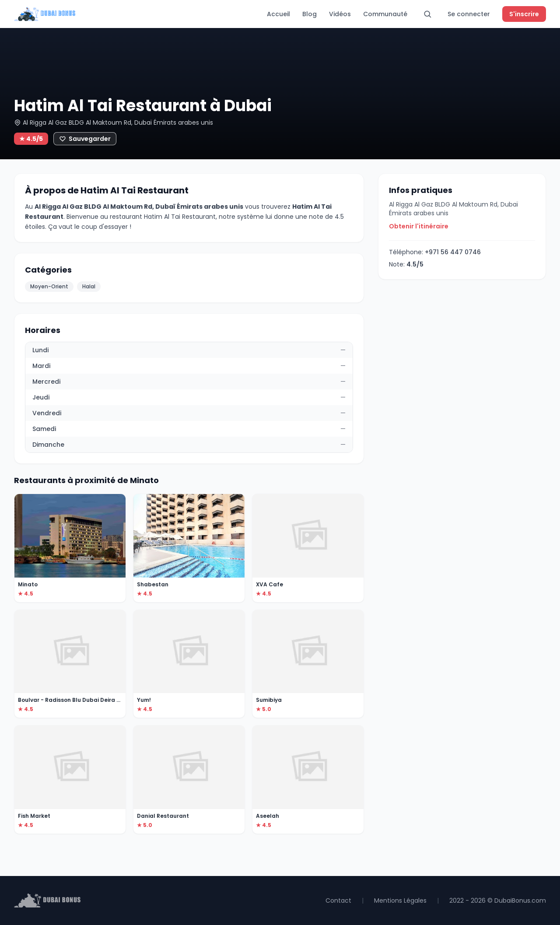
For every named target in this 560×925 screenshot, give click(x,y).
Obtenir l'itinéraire (419, 226)
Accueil (278, 14)
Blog (310, 14)
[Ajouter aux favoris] (85, 139)
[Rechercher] (427, 14)
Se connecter (469, 14)
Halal (89, 286)
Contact (338, 900)
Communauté (385, 14)
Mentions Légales (400, 900)
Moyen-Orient (49, 286)
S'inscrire (524, 14)
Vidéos (340, 14)
